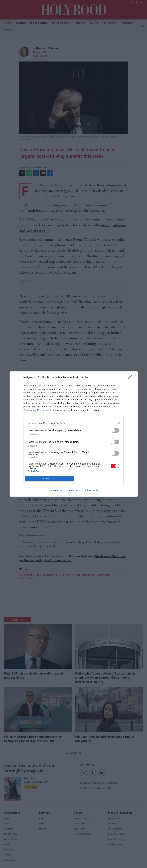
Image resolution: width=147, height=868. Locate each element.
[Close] (131, 378)
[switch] (115, 430)
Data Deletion (55, 490)
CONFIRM (49, 479)
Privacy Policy (92, 490)
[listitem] (74, 423)
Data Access (73, 490)
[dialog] (74, 434)
